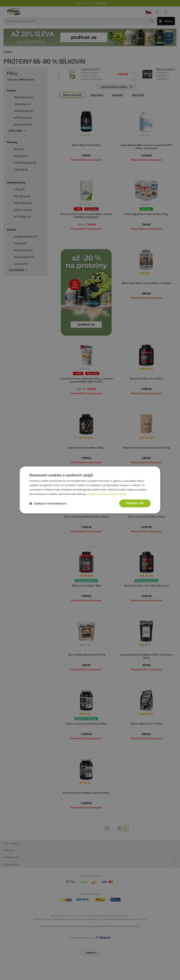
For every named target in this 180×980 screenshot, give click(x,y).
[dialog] (90, 490)
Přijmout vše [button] (135, 503)
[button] (48, 503)
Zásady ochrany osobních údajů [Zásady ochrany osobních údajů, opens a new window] (107, 494)
